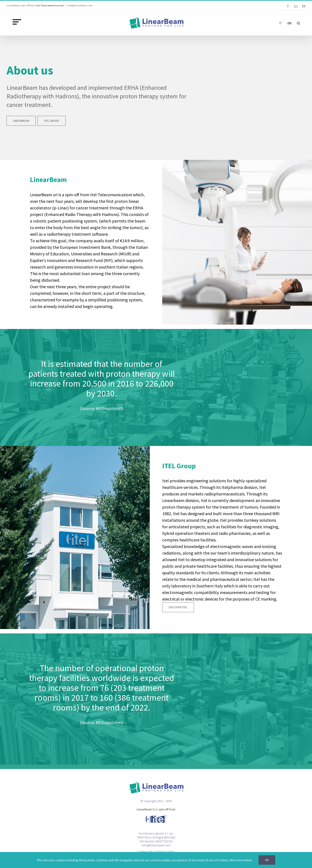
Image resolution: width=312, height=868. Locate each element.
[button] (298, 23)
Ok (267, 860)
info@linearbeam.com (80, 5)
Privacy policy (166, 851)
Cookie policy (146, 851)
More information (241, 860)
